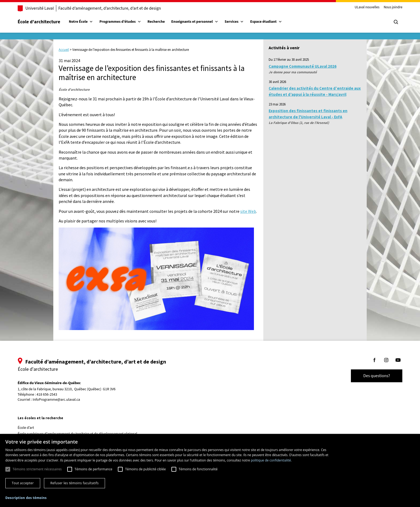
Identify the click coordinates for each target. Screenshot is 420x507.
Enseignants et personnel (195, 22)
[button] (26, 498)
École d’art (26, 428)
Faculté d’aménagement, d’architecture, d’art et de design (110, 8)
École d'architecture (39, 22)
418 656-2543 (47, 395)
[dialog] (210, 470)
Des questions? (377, 376)
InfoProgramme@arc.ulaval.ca (56, 400)
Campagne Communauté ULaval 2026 (303, 66)
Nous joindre (393, 7)
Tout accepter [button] (23, 483)
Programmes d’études (120, 22)
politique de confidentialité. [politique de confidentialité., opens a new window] (271, 460)
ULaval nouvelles (367, 7)
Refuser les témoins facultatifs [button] (74, 483)
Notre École (81, 22)
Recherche (156, 22)
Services (234, 22)
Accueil (64, 50)
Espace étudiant (266, 22)
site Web (248, 211)
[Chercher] (396, 22)
